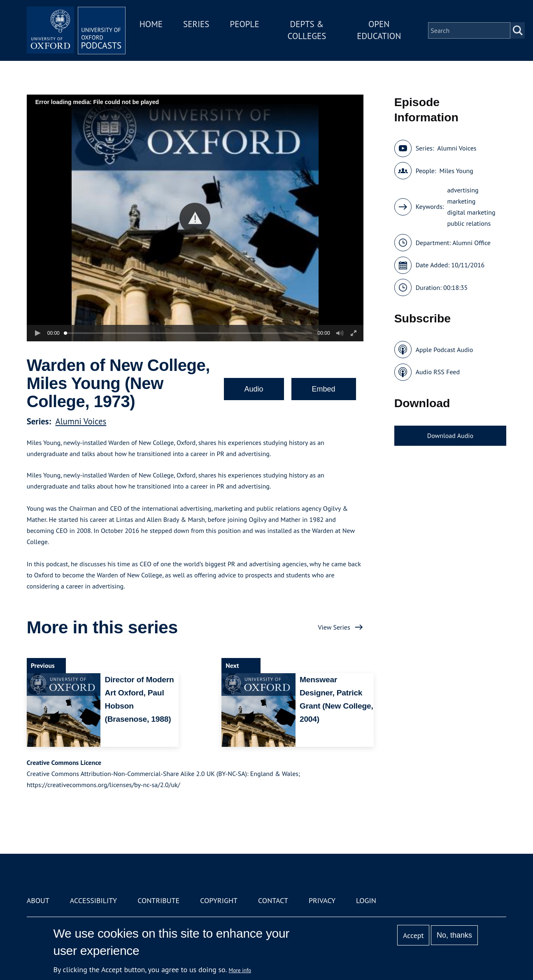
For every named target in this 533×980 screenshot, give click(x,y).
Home (151, 24)
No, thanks (454, 935)
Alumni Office (471, 243)
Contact (273, 900)
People (245, 24)
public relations (469, 223)
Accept (413, 935)
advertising (463, 190)
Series (196, 24)
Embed (324, 389)
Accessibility (93, 900)
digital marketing (471, 212)
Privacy (322, 900)
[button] (195, 218)
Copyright (219, 900)
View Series (334, 627)
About (38, 900)
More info (240, 970)
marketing (461, 201)
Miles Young (456, 171)
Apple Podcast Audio (445, 350)
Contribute (158, 900)
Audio (254, 389)
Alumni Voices (81, 421)
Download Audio (450, 436)
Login (366, 900)
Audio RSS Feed (438, 372)
